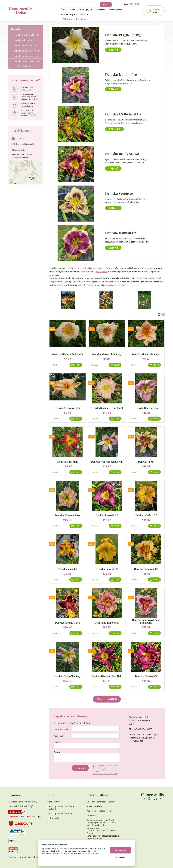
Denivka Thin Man (67, 461)
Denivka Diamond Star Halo (107, 676)
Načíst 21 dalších (107, 699)
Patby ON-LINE (93, 815)
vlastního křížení (81, 268)
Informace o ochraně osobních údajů (105, 774)
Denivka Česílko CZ (146, 515)
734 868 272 (138, 741)
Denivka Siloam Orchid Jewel (107, 408)
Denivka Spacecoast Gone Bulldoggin (146, 621)
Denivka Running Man (107, 622)
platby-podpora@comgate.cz (106, 836)
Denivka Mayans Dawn (67, 622)
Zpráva (57, 752)
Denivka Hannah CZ (121, 233)
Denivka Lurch (146, 461)
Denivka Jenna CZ (68, 569)
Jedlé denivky (53, 818)
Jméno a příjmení (61, 729)
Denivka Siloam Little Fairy (107, 354)
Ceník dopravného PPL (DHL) (60, 814)
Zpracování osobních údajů (21, 806)
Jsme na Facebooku (95, 806)
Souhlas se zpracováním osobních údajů (27, 857)
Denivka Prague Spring (123, 35)
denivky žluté (101, 272)
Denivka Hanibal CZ (107, 569)
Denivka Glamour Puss (67, 515)
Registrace (81, 19)
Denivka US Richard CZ (123, 114)
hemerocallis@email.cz (26, 144)
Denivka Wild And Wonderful (107, 461)
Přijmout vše (121, 850)
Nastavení (120, 858)
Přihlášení (67, 19)
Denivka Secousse (119, 193)
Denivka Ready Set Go (122, 154)
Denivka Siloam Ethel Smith (68, 354)
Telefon (57, 742)
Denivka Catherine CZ (146, 569)
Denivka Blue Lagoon (146, 408)
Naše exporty (54, 802)
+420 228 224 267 (98, 838)
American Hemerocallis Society (101, 802)
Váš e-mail (58, 736)
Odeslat (80, 768)
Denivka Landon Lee (121, 74)
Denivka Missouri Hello (67, 408)
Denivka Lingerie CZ (107, 515)
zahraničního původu (102, 268)
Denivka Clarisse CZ (146, 676)
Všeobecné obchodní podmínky (23, 802)
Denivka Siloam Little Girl (146, 354)
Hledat (106, 5)
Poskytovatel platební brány (99, 811)
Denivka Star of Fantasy (68, 676)
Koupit (77, 365)
